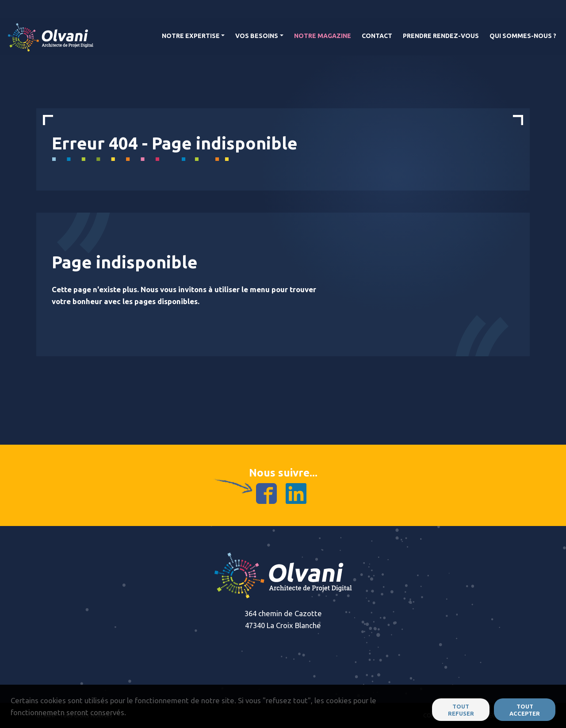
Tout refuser (461, 710)
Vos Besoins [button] (257, 36)
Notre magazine (323, 36)
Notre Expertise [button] (191, 36)
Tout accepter (525, 710)
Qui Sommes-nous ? (523, 36)
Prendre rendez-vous (441, 36)
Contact (377, 36)
